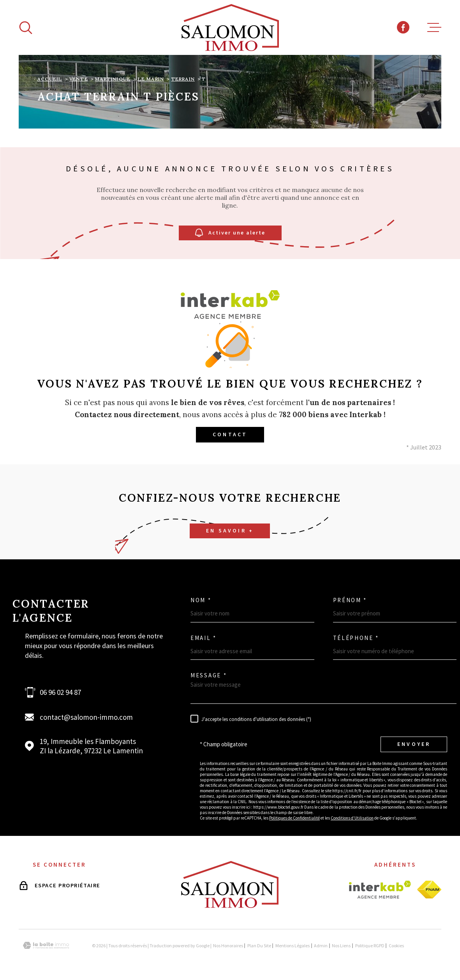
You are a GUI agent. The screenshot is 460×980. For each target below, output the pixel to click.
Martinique (113, 79)
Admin (321, 946)
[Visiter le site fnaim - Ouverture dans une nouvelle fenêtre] (429, 890)
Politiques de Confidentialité (294, 818)
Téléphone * (356, 638)
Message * (209, 675)
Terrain (183, 79)
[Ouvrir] (26, 28)
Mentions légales (293, 946)
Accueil (50, 79)
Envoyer (414, 744)
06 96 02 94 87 (60, 692)
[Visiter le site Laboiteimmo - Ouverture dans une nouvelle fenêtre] (46, 946)
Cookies (396, 946)
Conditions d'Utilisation (352, 818)
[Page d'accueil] (230, 27)
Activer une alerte (230, 233)
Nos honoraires (228, 946)
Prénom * (350, 600)
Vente (79, 79)
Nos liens (341, 946)
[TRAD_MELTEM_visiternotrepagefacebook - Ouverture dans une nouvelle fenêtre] (403, 27)
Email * (204, 638)
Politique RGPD (370, 946)
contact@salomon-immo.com (86, 717)
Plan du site (259, 946)
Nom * (201, 600)
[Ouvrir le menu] (434, 28)
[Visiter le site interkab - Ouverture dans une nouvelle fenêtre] (380, 890)
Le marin (151, 79)
